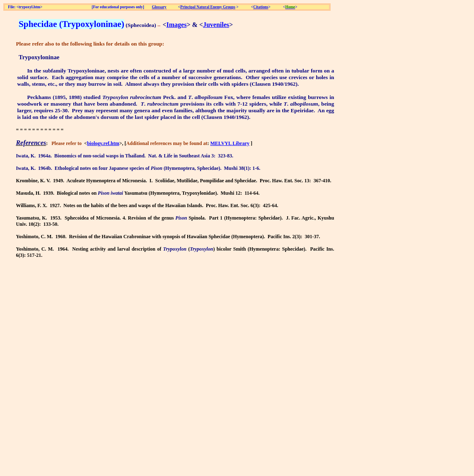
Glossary (159, 7)
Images (177, 25)
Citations (261, 7)
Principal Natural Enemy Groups (208, 7)
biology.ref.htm (103, 143)
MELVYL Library (230, 143)
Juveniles (216, 25)
